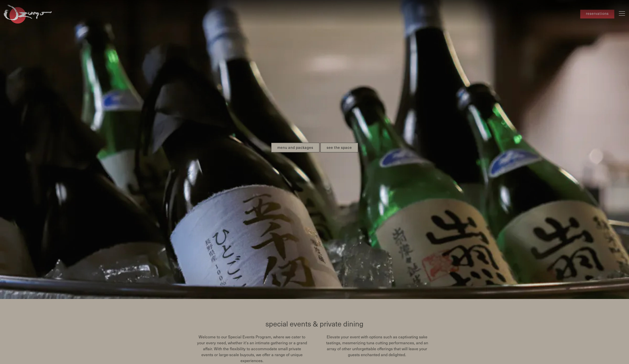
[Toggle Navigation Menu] (622, 13)
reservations (597, 14)
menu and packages (295, 140)
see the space (339, 140)
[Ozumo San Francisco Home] (28, 13)
